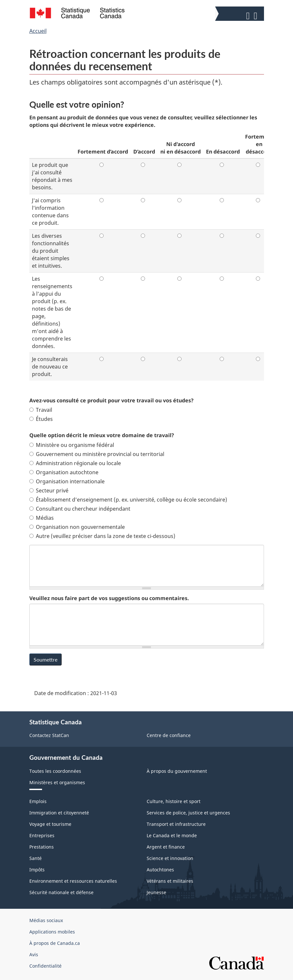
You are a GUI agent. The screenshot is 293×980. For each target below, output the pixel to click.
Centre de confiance (169, 735)
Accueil (38, 31)
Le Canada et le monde (172, 835)
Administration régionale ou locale (75, 463)
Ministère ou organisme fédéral (72, 445)
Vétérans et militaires (170, 881)
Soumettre (45, 659)
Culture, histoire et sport (174, 801)
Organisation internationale (67, 481)
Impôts (37, 870)
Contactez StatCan (49, 735)
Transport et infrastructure (176, 824)
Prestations (42, 847)
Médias (42, 518)
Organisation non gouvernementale (77, 527)
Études (41, 419)
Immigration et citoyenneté (59, 813)
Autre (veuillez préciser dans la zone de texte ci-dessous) (102, 536)
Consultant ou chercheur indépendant (80, 509)
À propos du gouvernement (177, 771)
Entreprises (42, 835)
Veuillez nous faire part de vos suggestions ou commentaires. (109, 598)
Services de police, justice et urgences (188, 813)
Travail (41, 410)
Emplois (38, 801)
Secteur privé (49, 490)
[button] (240, 14)
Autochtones (160, 870)
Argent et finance (166, 847)
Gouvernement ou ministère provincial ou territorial (97, 454)
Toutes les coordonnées (55, 771)
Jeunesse (156, 892)
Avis (34, 954)
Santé (36, 858)
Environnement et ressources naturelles (73, 881)
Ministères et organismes (57, 782)
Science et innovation (170, 858)
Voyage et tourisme (50, 824)
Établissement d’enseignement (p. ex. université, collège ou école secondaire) (128, 500)
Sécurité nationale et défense (61, 892)
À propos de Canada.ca (55, 943)
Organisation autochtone (64, 472)
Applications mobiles (52, 932)
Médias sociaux (46, 920)
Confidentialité (45, 966)
